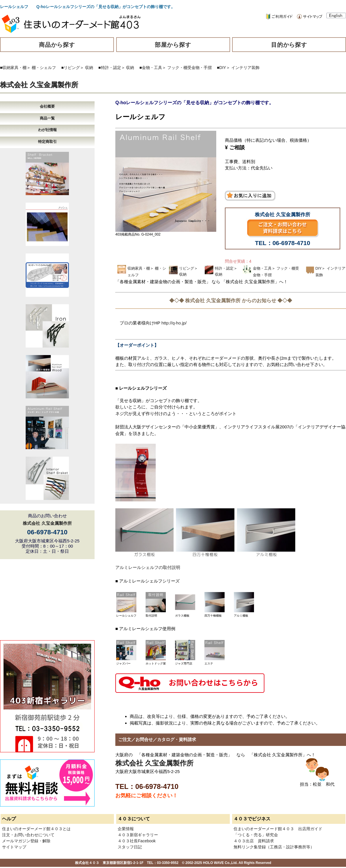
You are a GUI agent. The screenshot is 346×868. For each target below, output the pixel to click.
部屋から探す (173, 45)
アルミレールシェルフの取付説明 (148, 567)
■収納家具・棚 (13, 68)
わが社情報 (47, 130)
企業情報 (126, 829)
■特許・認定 (110, 68)
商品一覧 (47, 118)
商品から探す (57, 45)
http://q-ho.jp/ (174, 323)
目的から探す (289, 45)
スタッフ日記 (130, 847)
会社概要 (47, 106)
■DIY (221, 68)
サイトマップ (14, 847)
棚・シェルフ (44, 68)
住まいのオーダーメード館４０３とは (36, 829)
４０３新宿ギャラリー (138, 835)
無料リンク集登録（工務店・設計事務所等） (274, 847)
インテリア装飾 (245, 68)
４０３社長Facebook (137, 841)
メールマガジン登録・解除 (26, 841)
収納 (89, 68)
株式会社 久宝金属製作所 (39, 85)
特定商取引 (47, 142)
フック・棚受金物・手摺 (189, 68)
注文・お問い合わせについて (28, 835)
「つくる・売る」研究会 (256, 835)
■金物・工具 (151, 68)
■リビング (71, 68)
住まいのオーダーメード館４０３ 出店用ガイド (278, 829)
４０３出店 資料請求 (254, 841)
